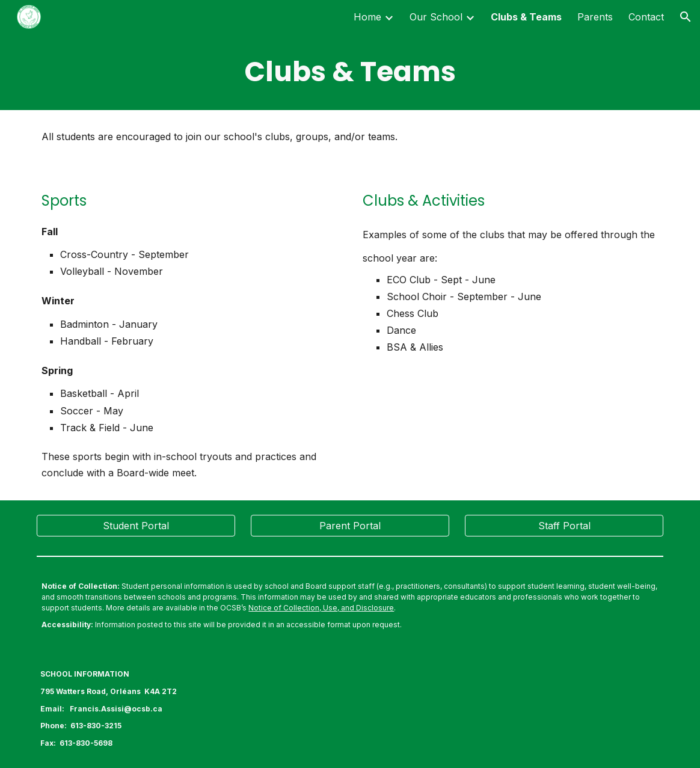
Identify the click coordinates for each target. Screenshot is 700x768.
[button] (686, 17)
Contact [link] (646, 17)
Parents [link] (595, 17)
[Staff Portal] (564, 526)
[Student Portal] (136, 526)
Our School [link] (436, 17)
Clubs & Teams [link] (526, 17)
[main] (350, 72)
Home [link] (367, 17)
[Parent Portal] (350, 526)
